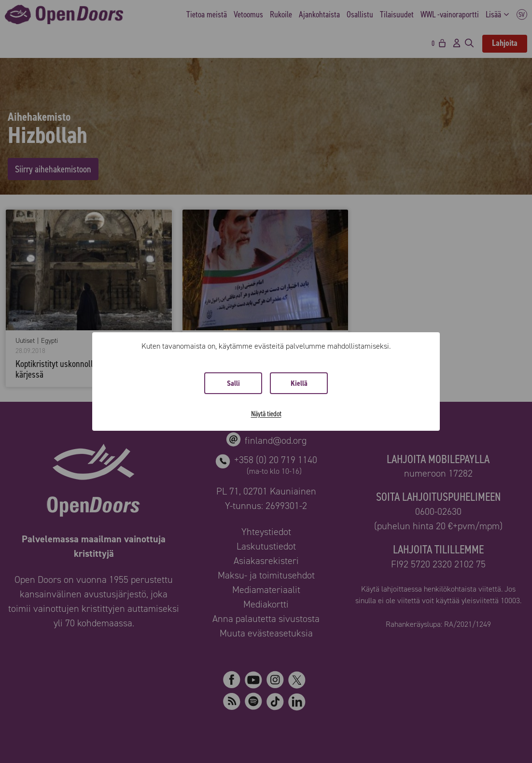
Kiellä (299, 383)
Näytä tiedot (266, 414)
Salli (233, 383)
